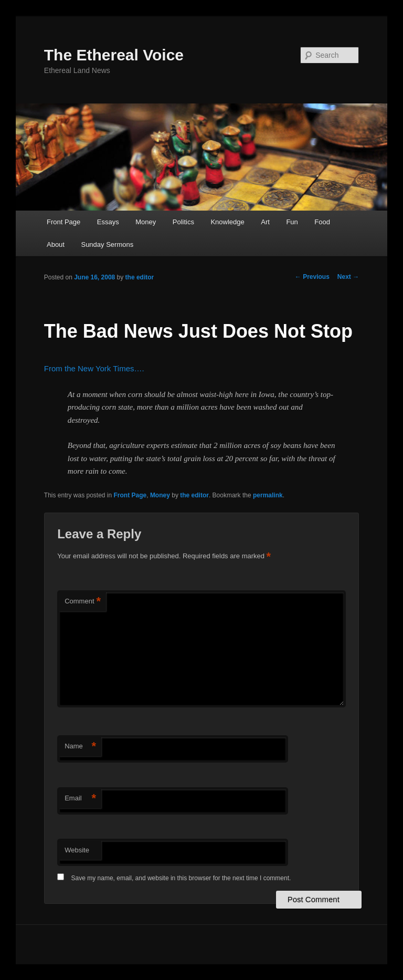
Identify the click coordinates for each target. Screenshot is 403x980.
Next (348, 277)
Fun (292, 222)
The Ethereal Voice (114, 55)
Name (80, 747)
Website (77, 850)
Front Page (63, 222)
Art (265, 222)
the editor (140, 277)
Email (80, 799)
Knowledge (227, 222)
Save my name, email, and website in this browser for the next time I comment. (181, 878)
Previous (312, 277)
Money (146, 222)
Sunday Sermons (107, 244)
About (56, 244)
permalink (268, 495)
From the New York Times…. (94, 368)
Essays (108, 222)
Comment (83, 602)
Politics (183, 222)
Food (322, 222)
